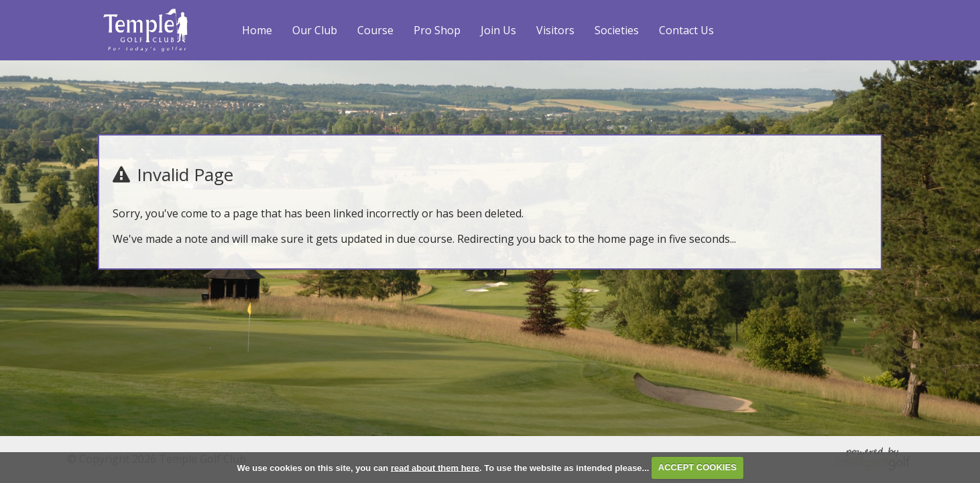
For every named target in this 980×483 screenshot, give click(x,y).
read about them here (435, 467)
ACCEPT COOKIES (697, 467)
